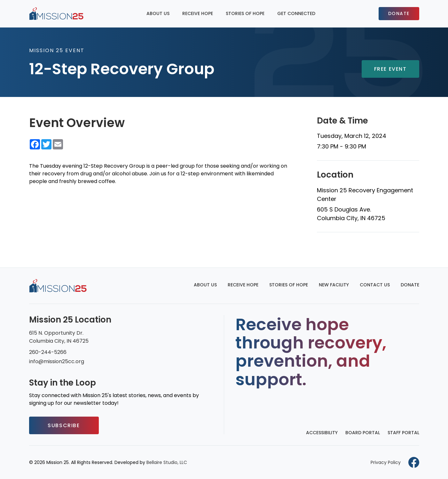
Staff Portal (403, 433)
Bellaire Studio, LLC (167, 462)
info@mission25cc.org (57, 361)
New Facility (334, 285)
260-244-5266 (48, 352)
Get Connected (296, 13)
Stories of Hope (245, 13)
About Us (158, 13)
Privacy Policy (386, 462)
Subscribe (64, 425)
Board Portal (363, 433)
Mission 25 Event (57, 50)
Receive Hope (198, 13)
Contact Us (375, 285)
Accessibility (322, 433)
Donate (399, 13)
